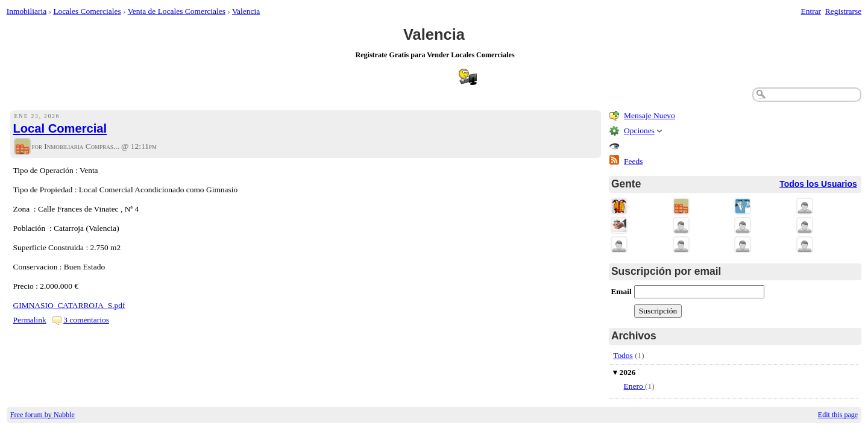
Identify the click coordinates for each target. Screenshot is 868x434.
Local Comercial (60, 128)
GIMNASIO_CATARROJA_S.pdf (69, 305)
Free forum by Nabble (42, 415)
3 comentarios (86, 320)
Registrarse (843, 11)
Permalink (30, 320)
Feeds (633, 161)
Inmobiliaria (27, 11)
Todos (623, 355)
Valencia (246, 11)
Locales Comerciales (87, 11)
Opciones (639, 131)
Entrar (811, 11)
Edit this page (838, 415)
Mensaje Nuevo (649, 115)
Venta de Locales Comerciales (177, 11)
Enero (634, 386)
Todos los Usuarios (818, 184)
